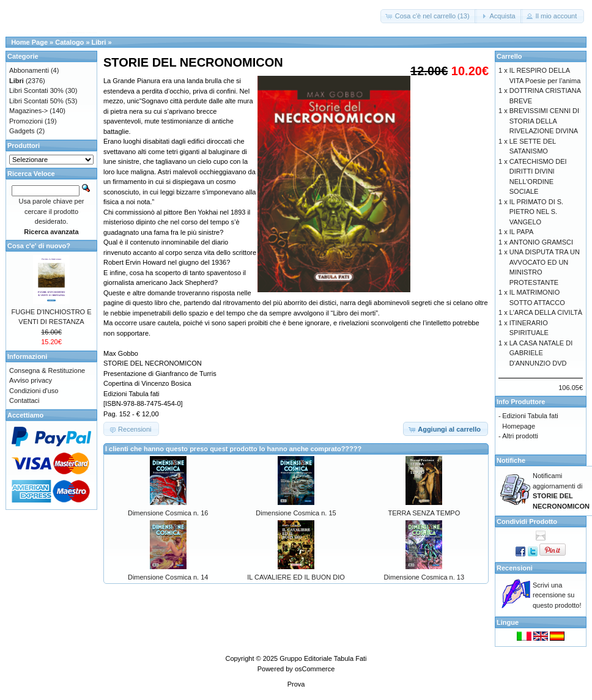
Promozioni (26, 121)
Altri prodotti (520, 436)
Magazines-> (28, 111)
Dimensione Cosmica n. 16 (168, 513)
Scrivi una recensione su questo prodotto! (557, 595)
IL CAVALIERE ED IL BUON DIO (296, 577)
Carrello (509, 56)
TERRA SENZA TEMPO (424, 513)
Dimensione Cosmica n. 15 (296, 513)
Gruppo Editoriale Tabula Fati (323, 658)
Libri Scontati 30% (36, 90)
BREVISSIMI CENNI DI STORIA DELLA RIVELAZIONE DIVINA (544, 121)
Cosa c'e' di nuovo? (39, 246)
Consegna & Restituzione (47, 370)
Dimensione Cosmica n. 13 (424, 577)
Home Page (29, 42)
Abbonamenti (29, 70)
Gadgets (22, 131)
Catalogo (69, 42)
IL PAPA (522, 232)
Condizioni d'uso (34, 391)
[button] (429, 16)
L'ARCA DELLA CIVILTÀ (546, 312)
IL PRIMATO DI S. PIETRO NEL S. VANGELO (536, 212)
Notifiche (511, 460)
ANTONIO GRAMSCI (541, 242)
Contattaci (24, 400)
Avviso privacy (31, 380)
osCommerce (315, 669)
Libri (99, 42)
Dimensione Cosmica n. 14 (168, 577)
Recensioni (515, 568)
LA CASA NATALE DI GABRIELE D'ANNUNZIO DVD (541, 353)
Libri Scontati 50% (36, 101)
